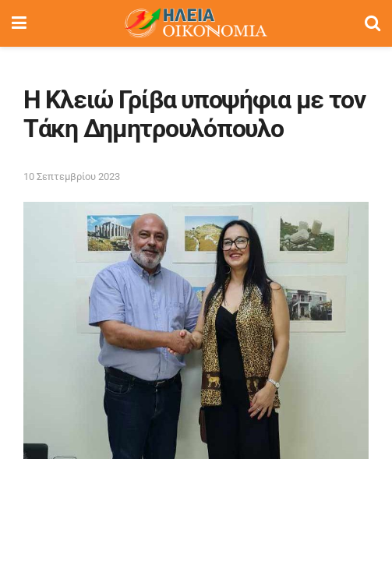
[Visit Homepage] (196, 23)
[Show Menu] (19, 23)
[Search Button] (373, 23)
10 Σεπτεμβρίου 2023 (72, 176)
